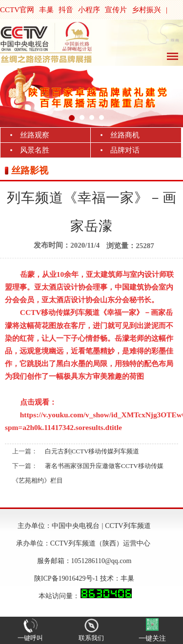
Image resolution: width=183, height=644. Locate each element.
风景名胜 (35, 150)
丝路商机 (125, 135)
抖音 (66, 10)
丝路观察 (35, 135)
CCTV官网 (17, 10)
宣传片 (116, 10)
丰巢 (46, 10)
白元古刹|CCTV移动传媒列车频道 (92, 451)
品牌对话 (125, 150)
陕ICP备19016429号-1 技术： (77, 578)
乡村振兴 (146, 10)
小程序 (89, 10)
